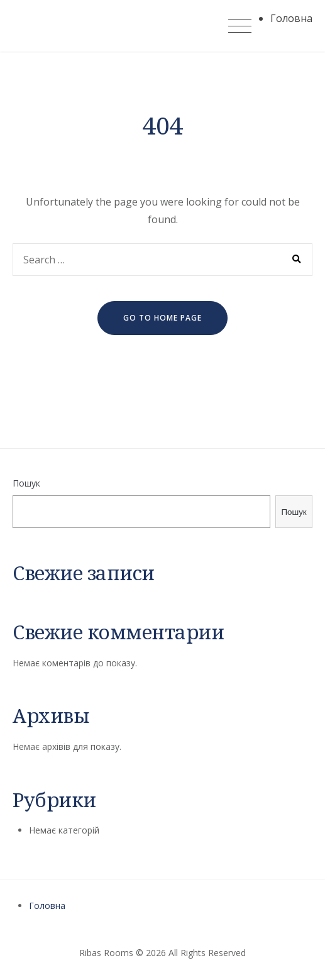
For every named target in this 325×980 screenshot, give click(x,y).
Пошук (26, 483)
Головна (47, 906)
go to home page (162, 318)
